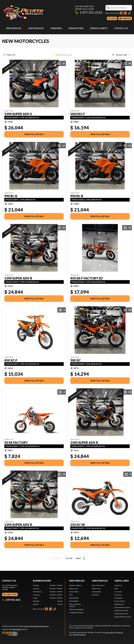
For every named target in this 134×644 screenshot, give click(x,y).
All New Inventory (75, 585)
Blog (116, 589)
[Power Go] (26, 634)
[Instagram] (125, 13)
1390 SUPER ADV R (18, 278)
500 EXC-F (78, 114)
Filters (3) (9, 55)
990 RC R (11, 196)
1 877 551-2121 (89, 12)
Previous (55, 558)
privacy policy (109, 632)
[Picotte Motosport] (35, 13)
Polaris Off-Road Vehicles (75, 605)
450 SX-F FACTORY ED (86, 278)
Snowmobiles (74, 601)
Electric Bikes (74, 592)
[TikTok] (129, 13)
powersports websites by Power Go (36, 626)
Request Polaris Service (123, 617)
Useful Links (122, 581)
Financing (56, 28)
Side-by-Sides (74, 598)
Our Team (118, 592)
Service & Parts (99, 28)
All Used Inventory (98, 585)
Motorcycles (74, 589)
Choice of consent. (79, 635)
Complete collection (76, 613)
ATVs (71, 595)
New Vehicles (14, 28)
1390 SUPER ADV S (18, 114)
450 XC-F (11, 360)
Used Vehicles (36, 28)
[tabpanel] (48, 595)
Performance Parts (121, 614)
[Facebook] (121, 13)
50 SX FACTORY (16, 443)
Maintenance (119, 604)
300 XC (76, 360)
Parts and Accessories (122, 607)
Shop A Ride (17, 629)
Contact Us (121, 28)
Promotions (76, 28)
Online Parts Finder (121, 610)
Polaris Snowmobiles (76, 609)
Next (81, 558)
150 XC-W (78, 525)
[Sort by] (121, 55)
